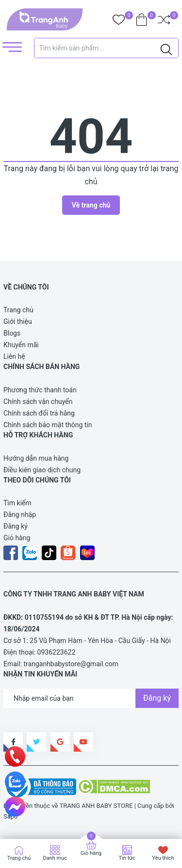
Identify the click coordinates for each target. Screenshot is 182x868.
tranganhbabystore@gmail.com (71, 664)
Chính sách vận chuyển (38, 402)
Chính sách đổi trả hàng (39, 413)
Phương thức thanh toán (40, 390)
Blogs (12, 333)
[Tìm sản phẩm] (107, 48)
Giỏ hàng (17, 538)
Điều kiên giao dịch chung (42, 470)
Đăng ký (16, 526)
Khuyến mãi (21, 345)
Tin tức (127, 858)
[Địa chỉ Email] (91, 698)
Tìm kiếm (17, 503)
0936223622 (57, 652)
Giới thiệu (18, 321)
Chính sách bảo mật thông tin (48, 425)
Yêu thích (163, 858)
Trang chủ (18, 310)
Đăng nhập (20, 514)
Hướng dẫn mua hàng (36, 458)
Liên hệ (14, 356)
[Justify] (166, 48)
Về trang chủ (91, 205)
